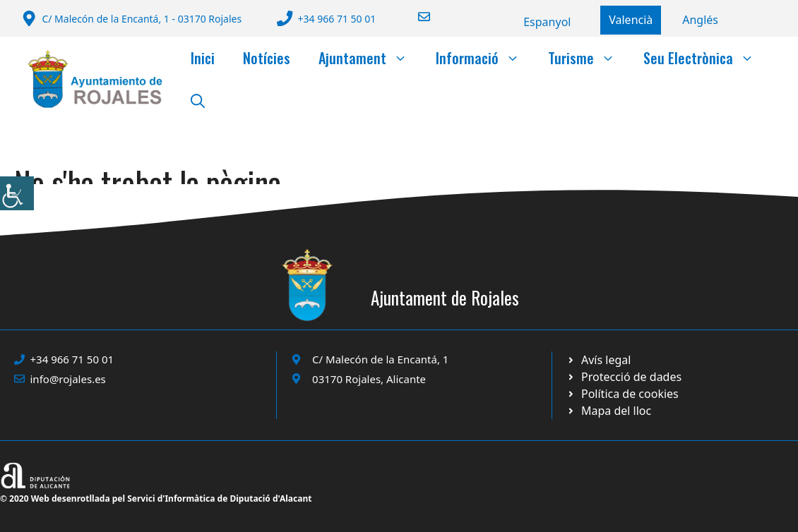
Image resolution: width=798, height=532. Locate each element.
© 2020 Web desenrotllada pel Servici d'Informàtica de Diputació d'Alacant (156, 498)
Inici (203, 58)
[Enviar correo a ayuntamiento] (415, 17)
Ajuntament (370, 58)
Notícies (267, 58)
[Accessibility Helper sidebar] (17, 193)
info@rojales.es (68, 379)
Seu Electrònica (706, 58)
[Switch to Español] (547, 22)
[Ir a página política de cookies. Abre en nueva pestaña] (624, 377)
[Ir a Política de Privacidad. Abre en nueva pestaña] (598, 360)
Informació (485, 58)
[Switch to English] (700, 20)
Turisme (589, 58)
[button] (198, 100)
